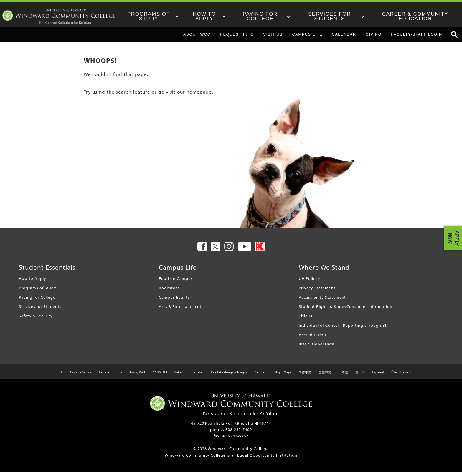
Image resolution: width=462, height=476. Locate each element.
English (57, 376)
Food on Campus (176, 282)
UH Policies (310, 282)
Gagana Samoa (81, 376)
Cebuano (262, 376)
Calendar (344, 38)
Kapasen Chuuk (111, 376)
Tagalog (198, 376)
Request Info (237, 38)
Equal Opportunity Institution (267, 458)
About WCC (197, 38)
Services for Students (335, 16)
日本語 (343, 376)
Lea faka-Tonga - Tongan (229, 376)
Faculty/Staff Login (417, 38)
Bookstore (169, 292)
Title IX (306, 320)
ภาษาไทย (160, 376)
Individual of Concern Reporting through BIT (344, 329)
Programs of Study (159, 16)
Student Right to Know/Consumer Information (345, 310)
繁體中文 (325, 376)
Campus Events (174, 301)
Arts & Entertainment (180, 310)
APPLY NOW (453, 238)
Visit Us (273, 38)
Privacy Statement (317, 292)
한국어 (360, 376)
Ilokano (180, 376)
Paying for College (268, 16)
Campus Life (307, 38)
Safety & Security (36, 320)
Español (378, 376)
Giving (374, 38)
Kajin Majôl (284, 376)
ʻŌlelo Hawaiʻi (401, 376)
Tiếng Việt (138, 376)
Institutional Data (316, 348)
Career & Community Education (418, 16)
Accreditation (312, 338)
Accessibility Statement (322, 301)
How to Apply (213, 16)
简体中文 (305, 376)
